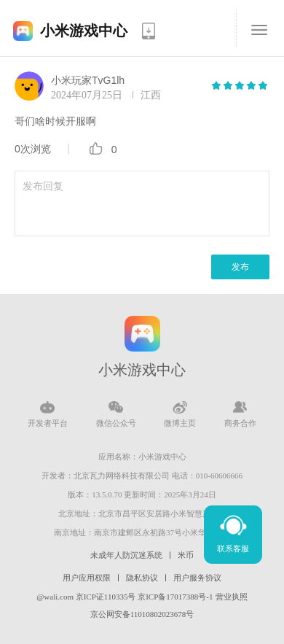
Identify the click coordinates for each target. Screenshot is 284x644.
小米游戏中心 (84, 31)
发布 (240, 267)
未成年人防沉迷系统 (126, 555)
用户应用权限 (87, 578)
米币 (186, 555)
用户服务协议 (197, 578)
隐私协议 (142, 578)
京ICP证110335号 (106, 597)
